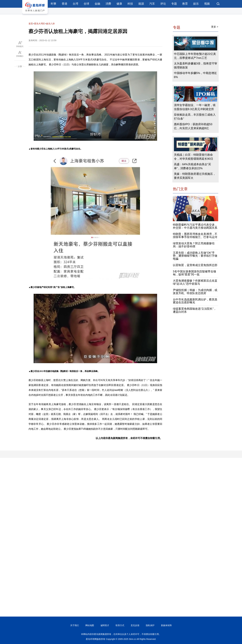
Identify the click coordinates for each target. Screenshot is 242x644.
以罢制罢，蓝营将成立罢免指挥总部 (195, 265)
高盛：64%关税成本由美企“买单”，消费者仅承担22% (192, 166)
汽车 (152, 4)
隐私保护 (150, 625)
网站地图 (90, 625)
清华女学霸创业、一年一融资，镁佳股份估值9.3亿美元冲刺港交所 (195, 107)
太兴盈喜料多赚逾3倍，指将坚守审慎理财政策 (196, 66)
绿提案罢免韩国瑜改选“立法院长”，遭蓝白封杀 (195, 310)
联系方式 (120, 625)
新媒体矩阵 (166, 625)
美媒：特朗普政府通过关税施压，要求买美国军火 (195, 176)
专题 (174, 4)
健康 (119, 4)
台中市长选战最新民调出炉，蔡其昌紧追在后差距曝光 (195, 301)
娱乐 (196, 4)
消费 (108, 4)
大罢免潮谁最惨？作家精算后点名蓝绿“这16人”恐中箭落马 (195, 282)
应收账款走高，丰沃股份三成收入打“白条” (195, 117)
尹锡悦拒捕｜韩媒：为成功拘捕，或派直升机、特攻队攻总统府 (195, 292)
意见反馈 (135, 625)
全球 (86, 4)
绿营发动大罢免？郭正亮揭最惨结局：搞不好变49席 (194, 245)
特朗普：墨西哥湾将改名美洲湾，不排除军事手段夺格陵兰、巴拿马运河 (195, 236)
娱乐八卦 (50, 24)
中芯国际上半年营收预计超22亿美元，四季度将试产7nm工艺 (195, 56)
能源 (141, 4)
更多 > (215, 27)
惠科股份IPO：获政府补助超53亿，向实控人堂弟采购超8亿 (193, 126)
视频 (207, 4)
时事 (54, 4)
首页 (31, 24)
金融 (97, 4)
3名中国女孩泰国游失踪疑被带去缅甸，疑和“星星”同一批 (194, 273)
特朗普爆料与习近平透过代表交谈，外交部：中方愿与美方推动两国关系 (195, 226)
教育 (185, 4)
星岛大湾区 (40, 24)
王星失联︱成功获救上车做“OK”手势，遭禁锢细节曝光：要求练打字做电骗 (195, 256)
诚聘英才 (105, 625)
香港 (65, 4)
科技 (130, 4)
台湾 (75, 4)
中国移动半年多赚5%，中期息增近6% (195, 75)
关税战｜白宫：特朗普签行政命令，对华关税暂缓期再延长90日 (194, 157)
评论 (163, 4)
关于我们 (75, 625)
